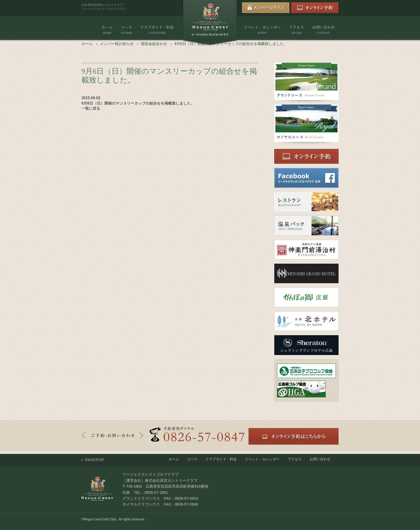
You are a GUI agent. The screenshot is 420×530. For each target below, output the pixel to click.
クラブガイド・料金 (157, 30)
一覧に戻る (91, 108)
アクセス (297, 30)
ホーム (107, 30)
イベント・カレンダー (262, 30)
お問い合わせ (323, 30)
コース (126, 30)
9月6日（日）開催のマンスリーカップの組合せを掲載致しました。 (138, 103)
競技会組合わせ (154, 44)
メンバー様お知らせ (117, 44)
